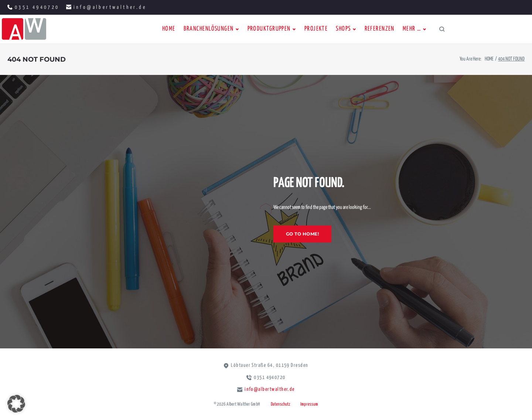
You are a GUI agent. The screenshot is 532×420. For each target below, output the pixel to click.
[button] (16, 404)
